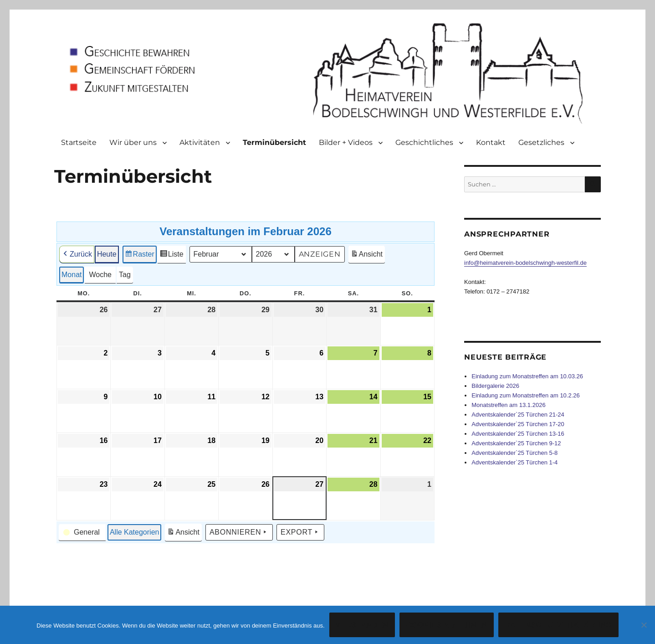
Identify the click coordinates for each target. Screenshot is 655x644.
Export (300, 532)
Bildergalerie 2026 (495, 386)
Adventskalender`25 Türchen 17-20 (518, 424)
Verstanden (362, 625)
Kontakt (491, 142)
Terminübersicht (274, 142)
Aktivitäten (200, 142)
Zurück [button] (77, 254)
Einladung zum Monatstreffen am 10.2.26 (526, 395)
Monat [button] (72, 275)
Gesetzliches (541, 142)
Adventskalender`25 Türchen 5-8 (514, 453)
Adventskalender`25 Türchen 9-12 (516, 443)
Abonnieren (239, 532)
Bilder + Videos (346, 142)
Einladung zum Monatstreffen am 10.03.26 (527, 376)
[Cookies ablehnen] (644, 625)
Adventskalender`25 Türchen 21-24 (518, 415)
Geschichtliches (424, 142)
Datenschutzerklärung (558, 625)
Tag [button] (125, 275)
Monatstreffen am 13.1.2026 (508, 405)
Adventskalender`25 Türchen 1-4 (514, 462)
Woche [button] (100, 275)
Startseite (79, 142)
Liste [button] (171, 255)
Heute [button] (107, 254)
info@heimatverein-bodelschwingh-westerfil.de (525, 263)
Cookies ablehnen (447, 625)
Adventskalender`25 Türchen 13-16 (518, 434)
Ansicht (368, 255)
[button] (82, 532)
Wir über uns (133, 142)
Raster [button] (140, 255)
